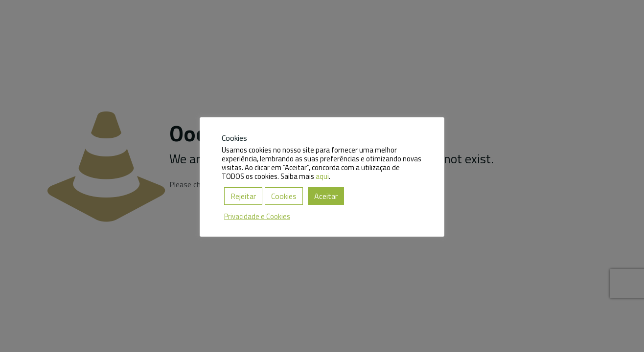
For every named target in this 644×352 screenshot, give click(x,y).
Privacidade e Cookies (257, 216)
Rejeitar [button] (243, 196)
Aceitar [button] (326, 196)
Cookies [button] (284, 196)
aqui (322, 176)
